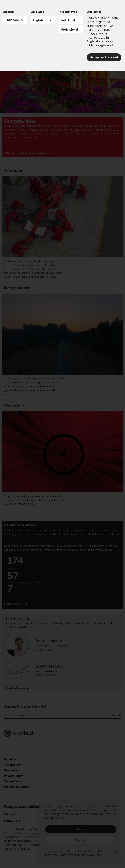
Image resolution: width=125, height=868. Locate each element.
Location (9, 12)
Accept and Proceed (104, 57)
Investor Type (68, 12)
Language (37, 12)
